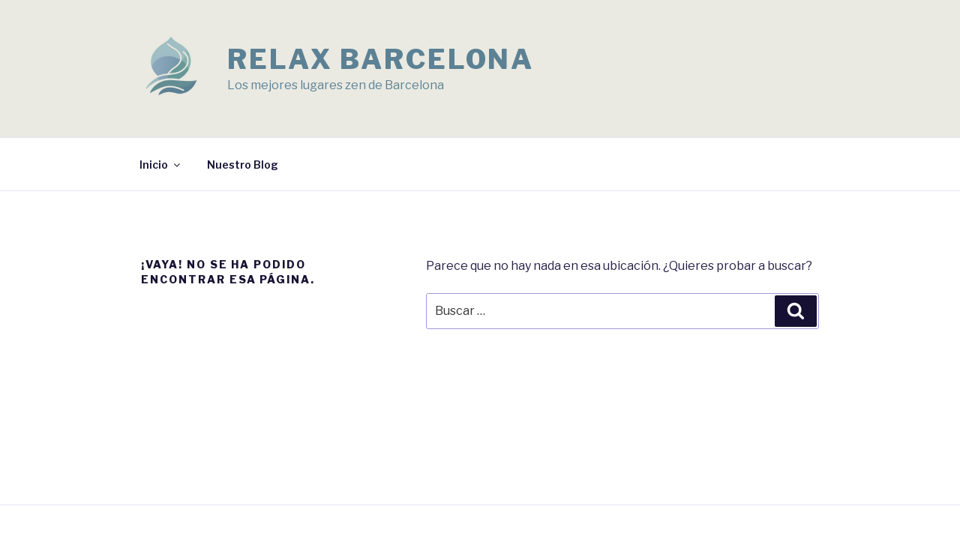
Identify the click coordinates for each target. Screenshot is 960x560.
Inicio (161, 165)
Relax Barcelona (381, 59)
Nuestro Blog (243, 165)
